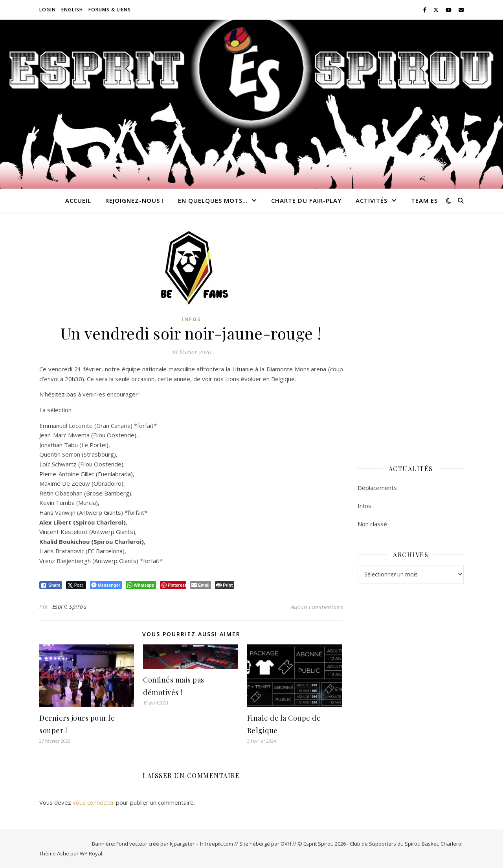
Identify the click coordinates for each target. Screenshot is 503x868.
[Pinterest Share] (173, 585)
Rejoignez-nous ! (135, 200)
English (72, 10)
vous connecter (94, 802)
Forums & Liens (110, 10)
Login (48, 10)
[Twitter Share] (76, 585)
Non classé (372, 524)
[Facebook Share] (51, 585)
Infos (191, 319)
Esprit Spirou (70, 606)
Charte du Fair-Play (306, 200)
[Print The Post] (225, 585)
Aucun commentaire (317, 607)
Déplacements (377, 488)
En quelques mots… (213, 200)
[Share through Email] (201, 585)
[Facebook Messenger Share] (106, 585)
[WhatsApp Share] (141, 585)
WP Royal (91, 853)
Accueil (78, 200)
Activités (372, 200)
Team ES (424, 200)
